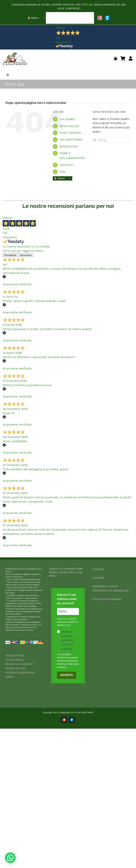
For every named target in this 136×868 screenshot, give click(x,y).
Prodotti (98, 569)
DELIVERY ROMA (71, 140)
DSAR (9, 677)
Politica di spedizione (20, 672)
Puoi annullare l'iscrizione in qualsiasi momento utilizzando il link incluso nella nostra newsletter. (68, 661)
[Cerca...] (112, 140)
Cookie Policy (15, 660)
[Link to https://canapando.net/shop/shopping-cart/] (123, 58)
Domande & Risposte (107, 599)
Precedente (10, 255)
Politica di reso (16, 668)
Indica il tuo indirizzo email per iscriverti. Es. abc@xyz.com (68, 622)
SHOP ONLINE (69, 126)
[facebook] (107, 18)
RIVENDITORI (69, 147)
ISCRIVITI (67, 675)
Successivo (26, 255)
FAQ (62, 172)
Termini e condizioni (19, 664)
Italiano (33, 18)
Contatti (98, 578)
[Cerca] (95, 140)
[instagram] (100, 18)
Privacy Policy (15, 655)
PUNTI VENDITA (70, 133)
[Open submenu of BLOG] (88, 18)
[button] (10, 858)
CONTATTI (66, 165)
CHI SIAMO (67, 119)
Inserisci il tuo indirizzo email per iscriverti (67, 599)
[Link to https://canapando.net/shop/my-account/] (131, 58)
